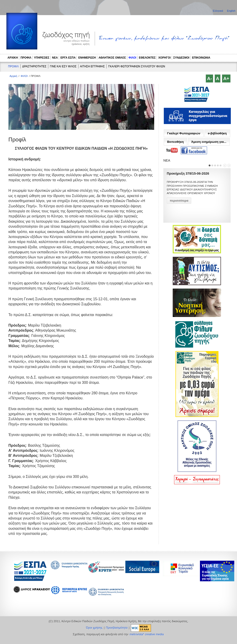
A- (209, 78)
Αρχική (13, 76)
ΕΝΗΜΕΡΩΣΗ (87, 58)
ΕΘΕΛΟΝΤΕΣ (147, 58)
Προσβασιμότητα (117, 628)
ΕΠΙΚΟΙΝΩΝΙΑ (201, 58)
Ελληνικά (218, 11)
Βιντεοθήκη (175, 142)
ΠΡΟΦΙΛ (26, 58)
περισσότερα (179, 201)
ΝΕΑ (55, 58)
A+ (226, 78)
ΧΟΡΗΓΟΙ (164, 58)
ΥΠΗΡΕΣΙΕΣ (42, 58)
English (231, 11)
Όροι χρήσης (94, 628)
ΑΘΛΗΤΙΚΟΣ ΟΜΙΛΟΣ (112, 58)
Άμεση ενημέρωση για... (209, 142)
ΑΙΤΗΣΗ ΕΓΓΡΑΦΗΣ (92, 66)
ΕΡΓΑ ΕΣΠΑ (68, 58)
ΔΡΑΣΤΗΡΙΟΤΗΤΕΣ (34, 66)
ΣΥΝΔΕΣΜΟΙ (181, 58)
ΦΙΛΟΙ (132, 58)
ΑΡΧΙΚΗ (13, 58)
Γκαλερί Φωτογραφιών (184, 133)
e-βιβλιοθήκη (217, 133)
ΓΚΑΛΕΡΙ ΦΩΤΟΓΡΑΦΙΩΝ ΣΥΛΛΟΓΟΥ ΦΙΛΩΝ (137, 66)
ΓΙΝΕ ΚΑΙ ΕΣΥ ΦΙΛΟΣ (63, 66)
